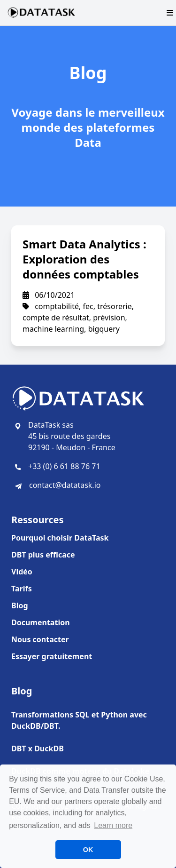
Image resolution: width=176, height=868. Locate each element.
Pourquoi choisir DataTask (60, 538)
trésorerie (115, 306)
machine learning (53, 329)
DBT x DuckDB (38, 749)
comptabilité (57, 306)
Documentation (41, 622)
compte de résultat (56, 318)
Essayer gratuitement (52, 656)
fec (88, 306)
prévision (109, 318)
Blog (20, 605)
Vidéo (22, 572)
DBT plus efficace (43, 555)
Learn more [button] (113, 825)
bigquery (104, 329)
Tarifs (22, 589)
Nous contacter (40, 639)
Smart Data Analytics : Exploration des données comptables (84, 259)
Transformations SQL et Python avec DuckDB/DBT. (79, 720)
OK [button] (88, 850)
